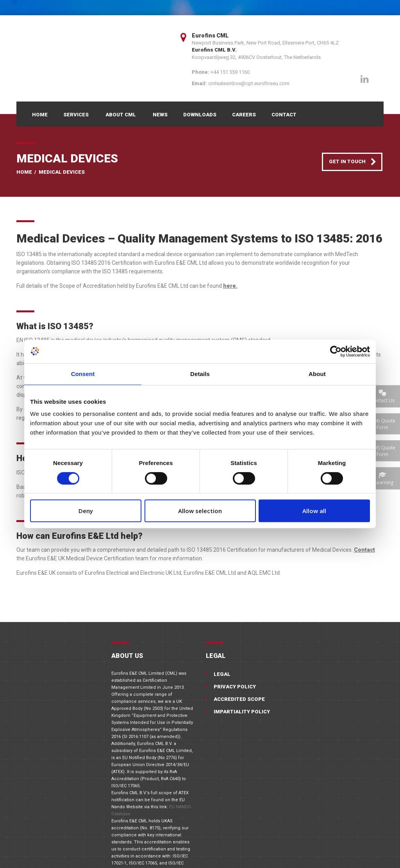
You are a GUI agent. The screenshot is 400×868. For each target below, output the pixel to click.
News (160, 115)
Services (76, 115)
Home (40, 115)
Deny (86, 511)
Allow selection (200, 511)
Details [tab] (200, 374)
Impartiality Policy (242, 712)
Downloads (200, 115)
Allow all (314, 511)
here (229, 286)
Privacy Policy (235, 687)
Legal (222, 674)
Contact (284, 115)
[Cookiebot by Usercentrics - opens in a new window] (336, 351)
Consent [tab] (83, 374)
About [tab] (317, 374)
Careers (244, 115)
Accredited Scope (239, 699)
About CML (121, 115)
